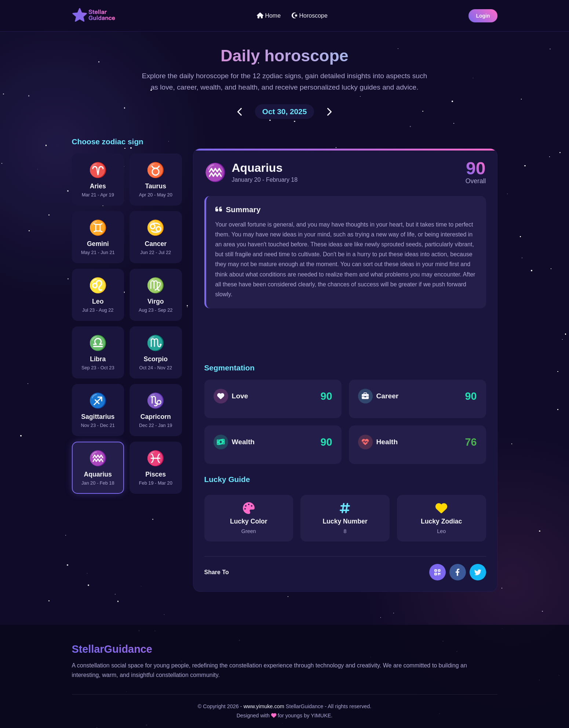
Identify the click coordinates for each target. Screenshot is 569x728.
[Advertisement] (345, 336)
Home (269, 16)
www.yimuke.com (264, 706)
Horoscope (310, 16)
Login (483, 16)
